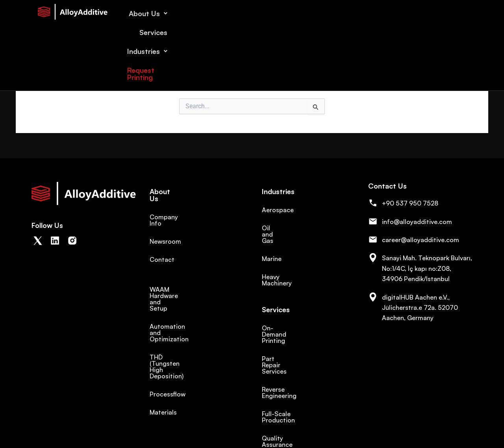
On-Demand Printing (292, 309)
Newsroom (165, 228)
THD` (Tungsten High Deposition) (179, 329)
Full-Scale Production (294, 363)
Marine (272, 246)
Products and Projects (295, 400)
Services (334, 13)
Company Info (170, 210)
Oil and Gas (279, 228)
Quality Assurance (289, 381)
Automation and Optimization (194, 307)
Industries (380, 13)
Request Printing (439, 13)
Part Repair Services (291, 327)
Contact (162, 246)
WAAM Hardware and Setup (190, 289)
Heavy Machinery (286, 264)
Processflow (168, 350)
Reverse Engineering (291, 345)
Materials (163, 368)
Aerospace (278, 210)
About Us (289, 13)
